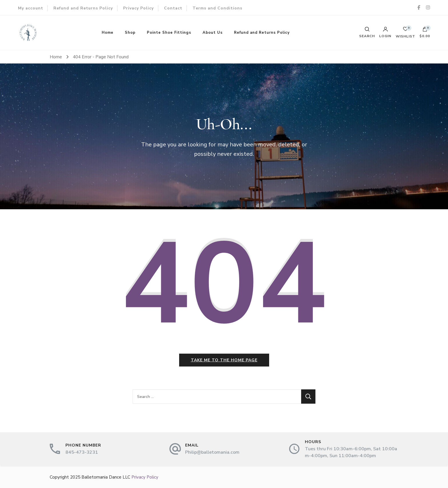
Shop (130, 33)
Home (108, 33)
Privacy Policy (138, 8)
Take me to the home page (224, 360)
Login (385, 32)
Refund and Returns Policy (83, 8)
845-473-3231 (82, 452)
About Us (213, 33)
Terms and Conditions (217, 8)
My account (31, 8)
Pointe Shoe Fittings (169, 33)
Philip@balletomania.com (212, 452)
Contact (173, 8)
